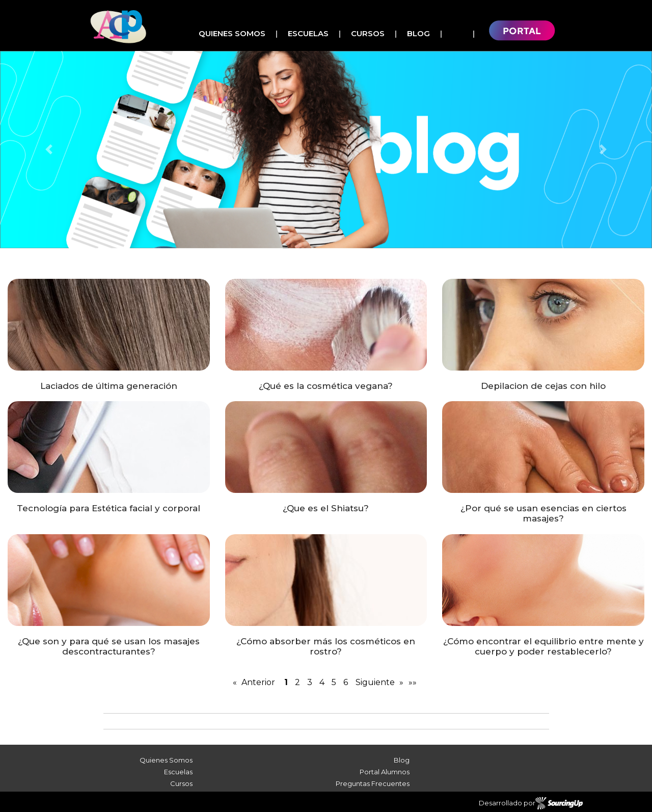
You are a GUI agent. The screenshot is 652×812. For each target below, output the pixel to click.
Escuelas (308, 33)
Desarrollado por (531, 803)
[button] (49, 150)
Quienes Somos (232, 33)
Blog (418, 33)
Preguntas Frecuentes (373, 783)
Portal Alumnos (385, 772)
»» (413, 682)
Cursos (368, 33)
